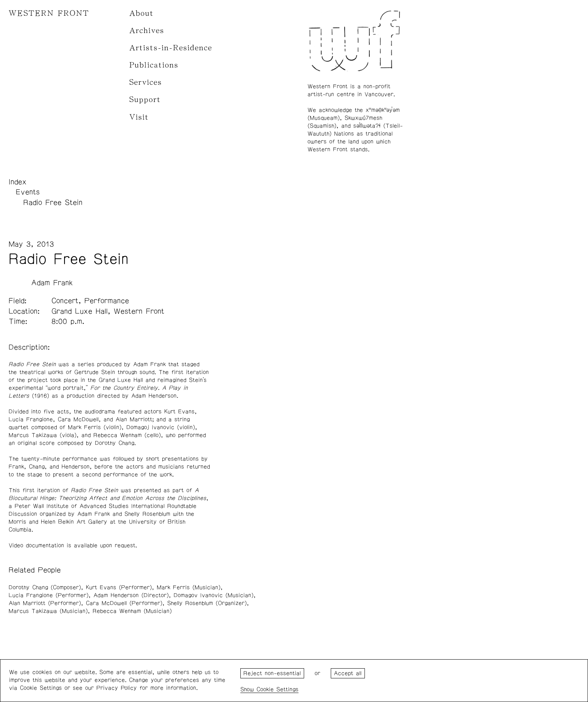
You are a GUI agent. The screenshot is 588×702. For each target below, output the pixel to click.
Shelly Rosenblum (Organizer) (207, 603)
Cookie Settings (277, 689)
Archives (147, 31)
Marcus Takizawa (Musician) (48, 611)
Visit (139, 117)
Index (18, 182)
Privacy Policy (117, 688)
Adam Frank (52, 283)
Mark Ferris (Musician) (189, 587)
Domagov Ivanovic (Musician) (214, 595)
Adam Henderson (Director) (131, 595)
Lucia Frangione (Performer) (49, 595)
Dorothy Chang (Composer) (45, 587)
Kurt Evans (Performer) (119, 587)
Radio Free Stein (53, 202)
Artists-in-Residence (171, 48)
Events (28, 192)
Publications (154, 65)
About (142, 13)
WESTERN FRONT (49, 13)
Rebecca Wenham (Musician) (132, 611)
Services (146, 82)
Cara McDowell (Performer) (124, 603)
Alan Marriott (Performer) (45, 603)
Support (145, 100)
